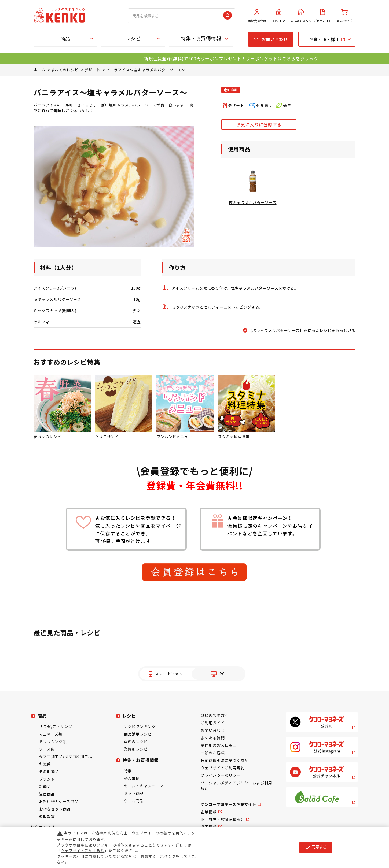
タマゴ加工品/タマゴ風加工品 (66, 756)
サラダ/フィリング (56, 726)
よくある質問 (213, 738)
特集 (128, 771)
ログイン (279, 16)
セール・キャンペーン (144, 786)
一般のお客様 (213, 753)
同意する (316, 847)
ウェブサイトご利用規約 (223, 768)
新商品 (45, 786)
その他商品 (49, 771)
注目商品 (47, 794)
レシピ (133, 38)
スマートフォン (169, 674)
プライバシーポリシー (221, 775)
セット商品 (134, 793)
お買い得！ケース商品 (59, 801)
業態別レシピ (136, 749)
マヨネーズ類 (51, 734)
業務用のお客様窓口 (219, 745)
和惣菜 (45, 764)
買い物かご (344, 16)
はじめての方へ (301, 16)
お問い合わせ (213, 730)
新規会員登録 (257, 16)
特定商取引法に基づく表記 (225, 760)
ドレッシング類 (53, 741)
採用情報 (209, 827)
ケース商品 (134, 801)
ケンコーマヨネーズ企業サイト (228, 804)
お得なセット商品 (55, 809)
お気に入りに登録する (259, 124)
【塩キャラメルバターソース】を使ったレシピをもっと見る (302, 330)
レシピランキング (140, 726)
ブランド (47, 779)
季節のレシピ (136, 741)
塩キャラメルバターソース (57, 299)
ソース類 (47, 749)
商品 (65, 38)
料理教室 (47, 817)
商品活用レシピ (138, 734)
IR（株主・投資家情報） (223, 819)
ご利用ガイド (323, 16)
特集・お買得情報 (201, 38)
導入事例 (132, 778)
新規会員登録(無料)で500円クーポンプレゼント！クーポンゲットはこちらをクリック (231, 58)
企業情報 (209, 812)
